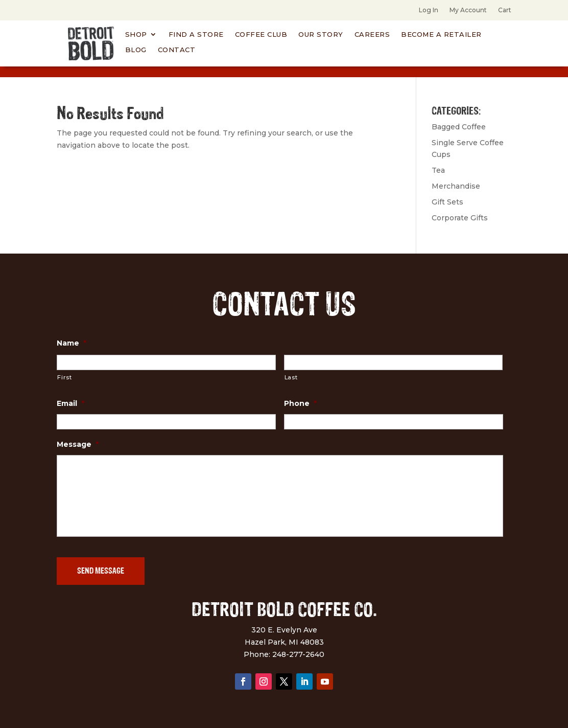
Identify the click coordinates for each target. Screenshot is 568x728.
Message (78, 444)
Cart (505, 10)
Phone (300, 403)
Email (70, 403)
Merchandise (456, 186)
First (64, 377)
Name (72, 343)
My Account (468, 10)
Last (291, 377)
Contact (177, 50)
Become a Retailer (441, 35)
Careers (372, 35)
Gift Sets (447, 202)
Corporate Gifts (460, 218)
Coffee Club (261, 35)
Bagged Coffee (459, 127)
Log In (429, 10)
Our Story (321, 35)
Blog (136, 50)
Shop (136, 35)
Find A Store (196, 35)
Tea (438, 170)
